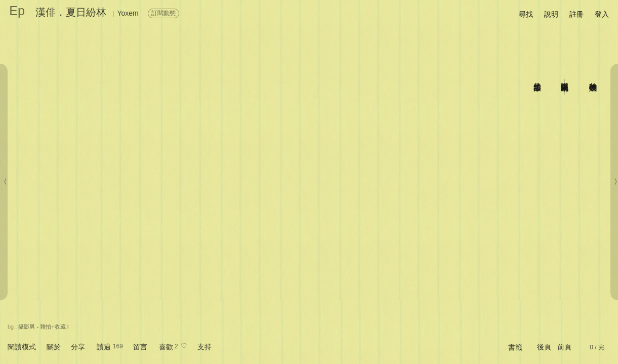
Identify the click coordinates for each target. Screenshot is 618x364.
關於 (54, 347)
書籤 (515, 347)
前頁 (564, 347)
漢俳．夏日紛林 (71, 12)
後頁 (544, 347)
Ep (17, 11)
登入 (602, 14)
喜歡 (166, 347)
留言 (140, 347)
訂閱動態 (163, 13)
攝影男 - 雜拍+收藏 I (43, 327)
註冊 (576, 14)
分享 (78, 347)
